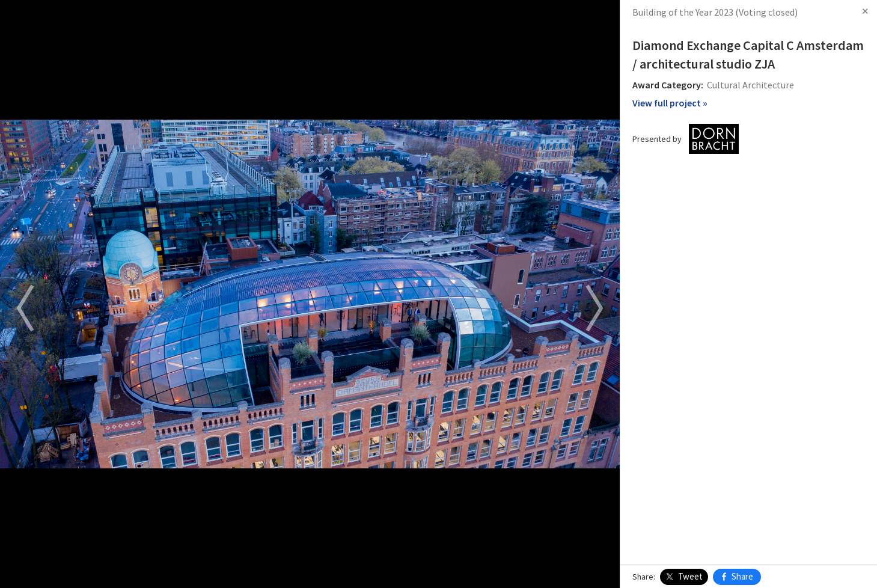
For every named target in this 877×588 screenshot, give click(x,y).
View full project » (670, 103)
